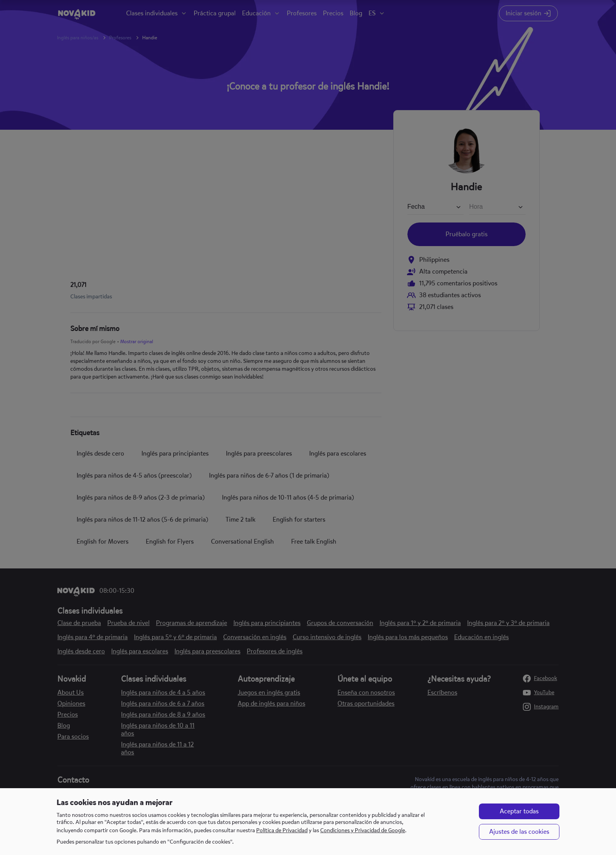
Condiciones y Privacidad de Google (363, 830)
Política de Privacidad (282, 830)
